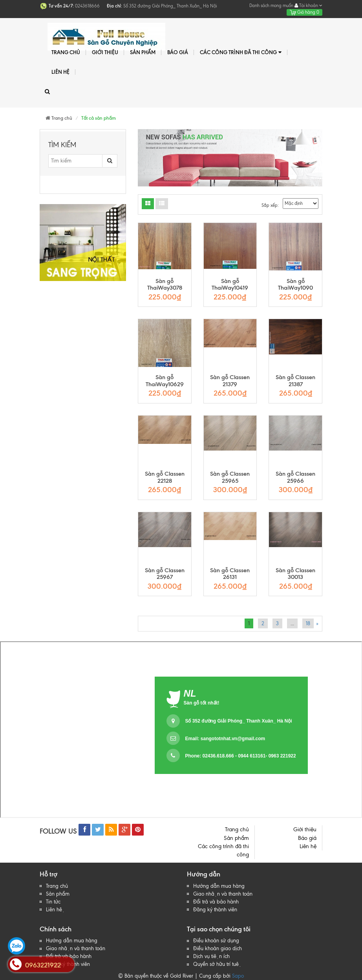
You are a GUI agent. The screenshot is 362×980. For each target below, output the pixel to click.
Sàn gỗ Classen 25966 (295, 477)
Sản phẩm (143, 52)
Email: (225, 739)
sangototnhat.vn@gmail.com (233, 739)
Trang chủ (66, 52)
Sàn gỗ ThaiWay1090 (295, 285)
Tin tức (53, 902)
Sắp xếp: (270, 205)
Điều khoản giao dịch (218, 948)
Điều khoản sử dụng (216, 941)
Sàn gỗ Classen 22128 (165, 477)
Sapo (238, 976)
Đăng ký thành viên (215, 910)
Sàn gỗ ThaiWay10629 (165, 381)
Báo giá (178, 52)
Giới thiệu (105, 52)
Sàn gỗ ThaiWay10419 (230, 285)
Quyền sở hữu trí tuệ (217, 964)
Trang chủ (57, 886)
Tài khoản (308, 5)
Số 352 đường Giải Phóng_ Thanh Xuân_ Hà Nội (238, 721)
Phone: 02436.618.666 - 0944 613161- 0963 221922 (240, 756)
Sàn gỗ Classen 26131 (230, 574)
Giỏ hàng (304, 12)
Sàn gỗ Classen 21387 (295, 381)
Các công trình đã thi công (241, 52)
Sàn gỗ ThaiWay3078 (165, 285)
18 (308, 623)
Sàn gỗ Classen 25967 (165, 574)
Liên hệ (60, 72)
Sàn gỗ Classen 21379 (230, 381)
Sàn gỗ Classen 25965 (230, 477)
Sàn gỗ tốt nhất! (202, 703)
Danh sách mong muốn (271, 5)
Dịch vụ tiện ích (211, 956)
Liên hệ (55, 910)
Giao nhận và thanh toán (223, 894)
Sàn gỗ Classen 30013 (295, 574)
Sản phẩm (58, 894)
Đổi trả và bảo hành (216, 902)
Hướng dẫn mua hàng (219, 886)
